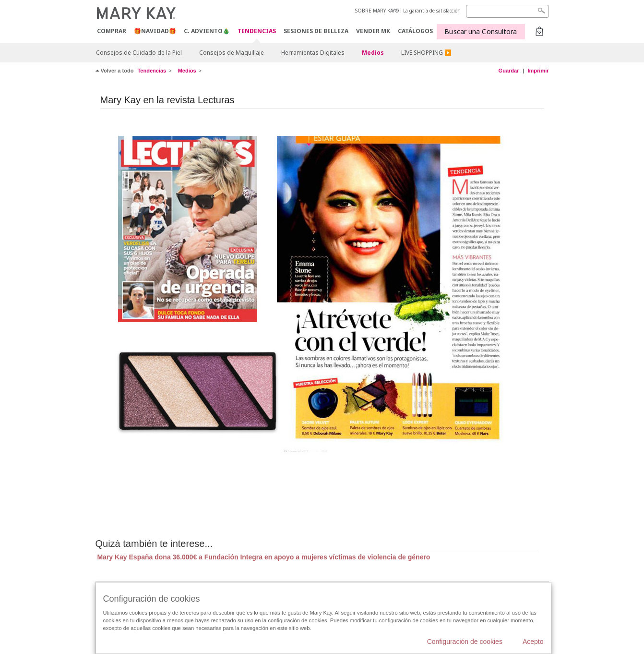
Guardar (509, 71)
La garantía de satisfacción (432, 11)
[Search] (507, 11)
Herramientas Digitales (313, 53)
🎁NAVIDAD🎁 (155, 31)
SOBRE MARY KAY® (377, 11)
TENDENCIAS (257, 31)
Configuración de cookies (465, 642)
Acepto (533, 642)
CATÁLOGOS (415, 31)
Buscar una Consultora (481, 31)
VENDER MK (373, 31)
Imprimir (538, 71)
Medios (373, 53)
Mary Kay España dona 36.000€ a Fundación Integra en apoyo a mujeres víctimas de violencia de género (263, 557)
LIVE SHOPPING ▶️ (426, 53)
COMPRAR (112, 31)
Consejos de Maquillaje (232, 53)
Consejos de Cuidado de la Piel (139, 53)
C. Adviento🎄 (207, 31)
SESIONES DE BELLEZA (316, 31)
